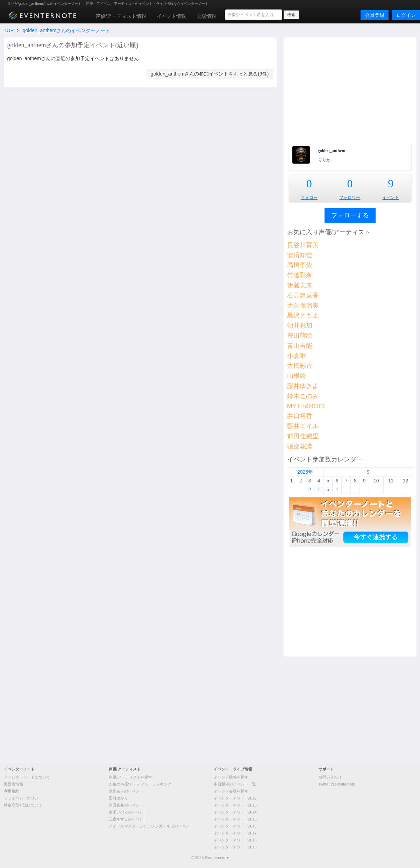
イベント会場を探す (231, 791)
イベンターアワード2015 (235, 819)
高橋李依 (300, 265)
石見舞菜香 (303, 295)
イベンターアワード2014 (235, 812)
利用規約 (12, 791)
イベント (391, 198)
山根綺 (297, 376)
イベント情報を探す (231, 777)
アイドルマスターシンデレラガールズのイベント (151, 826)
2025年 (305, 472)
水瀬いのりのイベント (128, 812)
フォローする (350, 215)
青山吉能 (300, 346)
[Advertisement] (350, 90)
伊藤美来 (300, 285)
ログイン (406, 15)
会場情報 (206, 16)
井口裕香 (300, 416)
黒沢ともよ (303, 315)
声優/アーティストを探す (130, 777)
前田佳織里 (303, 436)
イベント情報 (171, 16)
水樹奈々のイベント (126, 791)
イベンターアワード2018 (235, 840)
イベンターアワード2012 (235, 798)
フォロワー (350, 198)
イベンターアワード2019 (235, 847)
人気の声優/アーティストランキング (140, 784)
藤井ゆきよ (303, 386)
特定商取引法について (23, 805)
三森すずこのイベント (128, 819)
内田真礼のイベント (126, 805)
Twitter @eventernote (337, 784)
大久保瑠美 (303, 306)
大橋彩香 (300, 366)
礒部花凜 (300, 446)
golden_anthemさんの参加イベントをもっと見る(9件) (210, 74)
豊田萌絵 (300, 336)
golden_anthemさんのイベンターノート (67, 30)
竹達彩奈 (300, 275)
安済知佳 (300, 255)
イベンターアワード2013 (235, 805)
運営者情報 (13, 784)
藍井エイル (303, 426)
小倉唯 (297, 356)
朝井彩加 (300, 325)
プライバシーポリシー (23, 798)
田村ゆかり (118, 798)
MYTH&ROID (306, 406)
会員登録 (375, 15)
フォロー (309, 198)
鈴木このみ (303, 396)
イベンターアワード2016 (235, 826)
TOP (9, 30)
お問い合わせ (330, 777)
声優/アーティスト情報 (121, 16)
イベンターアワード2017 (235, 833)
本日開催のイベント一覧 (235, 784)
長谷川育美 (303, 245)
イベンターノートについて (27, 777)
